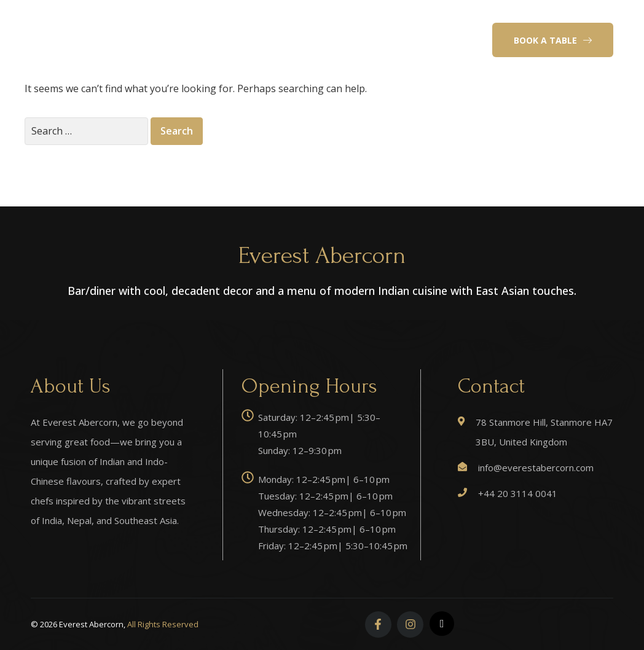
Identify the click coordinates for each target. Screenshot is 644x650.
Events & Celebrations (234, 57)
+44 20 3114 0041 (518, 493)
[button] (553, 40)
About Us (249, 23)
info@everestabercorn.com (536, 468)
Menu (300, 23)
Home (197, 23)
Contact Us (328, 57)
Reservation (367, 23)
